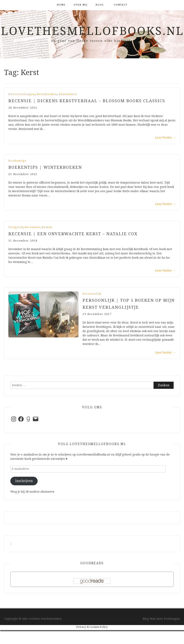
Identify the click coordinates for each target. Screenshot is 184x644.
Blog (100, 5)
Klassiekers (68, 94)
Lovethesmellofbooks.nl (93, 31)
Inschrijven (24, 481)
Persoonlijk (92, 294)
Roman (47, 227)
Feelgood (16, 227)
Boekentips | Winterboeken (45, 167)
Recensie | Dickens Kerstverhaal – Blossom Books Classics (87, 101)
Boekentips (17, 161)
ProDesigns (172, 619)
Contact (121, 5)
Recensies (32, 227)
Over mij (81, 5)
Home (61, 5)
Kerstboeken (47, 94)
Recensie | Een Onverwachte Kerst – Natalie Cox (73, 234)
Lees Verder (165, 137)
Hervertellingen (22, 94)
